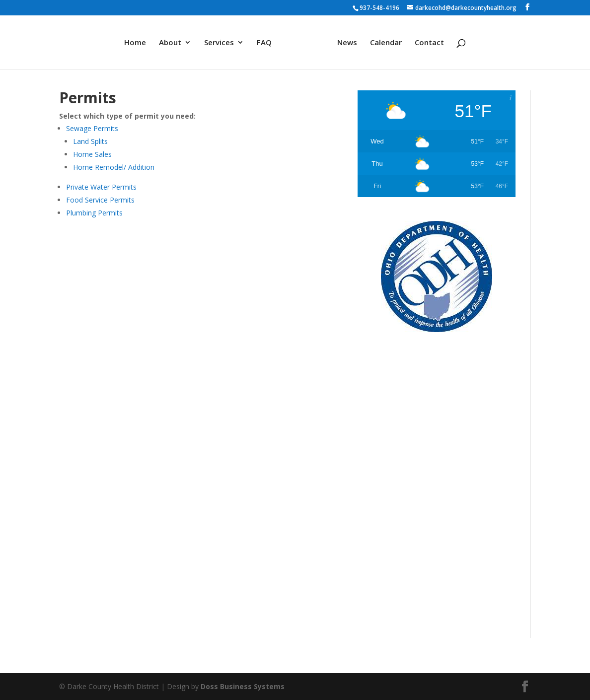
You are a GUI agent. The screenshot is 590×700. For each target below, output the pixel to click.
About (170, 43)
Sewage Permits (92, 128)
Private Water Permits (101, 187)
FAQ (264, 43)
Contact (429, 43)
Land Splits (90, 141)
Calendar (386, 43)
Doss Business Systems (243, 686)
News (347, 43)
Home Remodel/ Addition (114, 167)
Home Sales (92, 154)
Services (219, 43)
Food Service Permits (100, 200)
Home (135, 43)
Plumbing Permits (94, 213)
